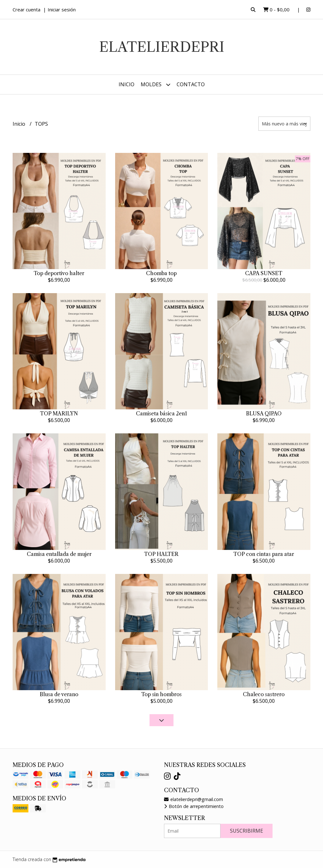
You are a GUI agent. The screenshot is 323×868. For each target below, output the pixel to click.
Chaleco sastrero (264, 694)
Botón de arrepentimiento (194, 806)
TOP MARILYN (59, 413)
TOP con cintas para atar (264, 554)
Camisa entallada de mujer (59, 554)
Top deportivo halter (59, 273)
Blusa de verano (59, 694)
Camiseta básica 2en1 (161, 413)
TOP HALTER (161, 554)
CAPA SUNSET (264, 273)
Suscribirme (247, 831)
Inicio (126, 84)
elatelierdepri (162, 47)
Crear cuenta (26, 9)
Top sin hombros (161, 694)
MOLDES (156, 84)
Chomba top (161, 273)
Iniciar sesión (62, 9)
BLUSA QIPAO (264, 413)
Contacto (191, 84)
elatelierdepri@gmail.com (194, 799)
